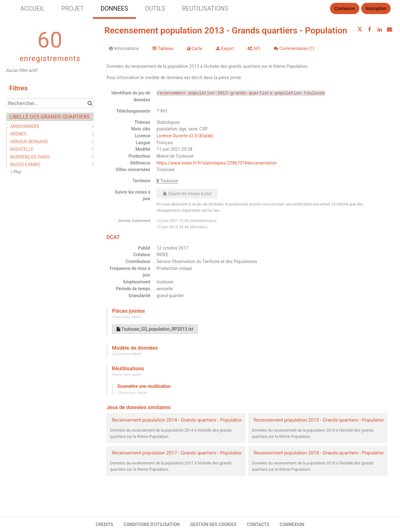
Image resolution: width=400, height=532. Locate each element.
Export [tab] (225, 48)
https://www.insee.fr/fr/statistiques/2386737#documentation (217, 163)
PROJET (72, 9)
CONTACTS (258, 524)
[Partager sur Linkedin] (380, 29)
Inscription (376, 8)
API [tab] (254, 48)
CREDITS (104, 524)
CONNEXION (292, 524)
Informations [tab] (124, 48)
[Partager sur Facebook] (370, 29)
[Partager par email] (389, 29)
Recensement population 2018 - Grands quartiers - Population (319, 453)
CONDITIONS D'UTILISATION (152, 524)
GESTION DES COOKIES (213, 524)
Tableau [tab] (163, 48)
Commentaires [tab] (294, 48)
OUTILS (155, 9)
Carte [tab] (195, 48)
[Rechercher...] (50, 103)
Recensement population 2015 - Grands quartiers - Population (319, 420)
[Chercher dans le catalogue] (90, 103)
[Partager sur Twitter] (360, 29)
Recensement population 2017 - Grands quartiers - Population (177, 453)
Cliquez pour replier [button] (126, 317)
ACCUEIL (32, 9)
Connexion (345, 8)
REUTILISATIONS (205, 9)
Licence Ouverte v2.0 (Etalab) (185, 136)
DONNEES (114, 9)
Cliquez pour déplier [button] (127, 354)
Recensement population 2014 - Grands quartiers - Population (177, 420)
